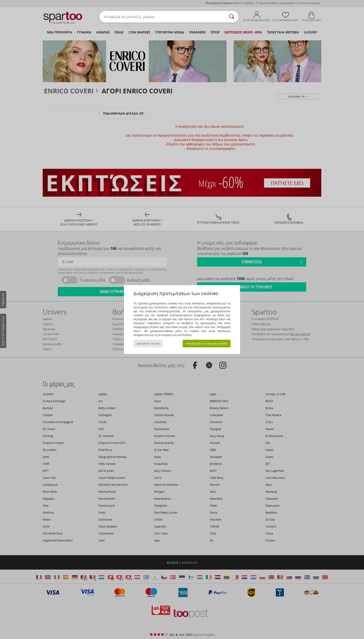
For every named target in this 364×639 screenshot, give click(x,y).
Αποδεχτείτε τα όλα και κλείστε (207, 344)
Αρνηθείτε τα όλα (148, 344)
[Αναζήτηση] (232, 17)
